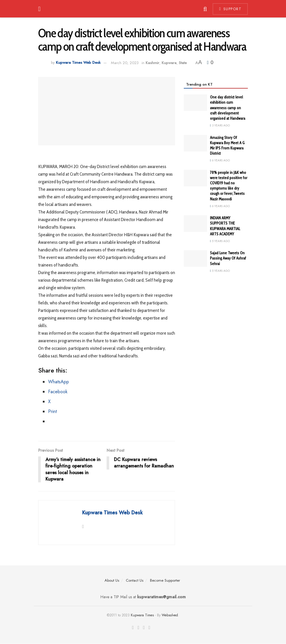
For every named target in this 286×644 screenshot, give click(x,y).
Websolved (170, 615)
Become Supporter (165, 580)
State (183, 63)
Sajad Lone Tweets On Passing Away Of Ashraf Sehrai (228, 258)
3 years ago (220, 125)
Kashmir (152, 63)
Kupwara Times (142, 615)
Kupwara (169, 63)
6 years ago (220, 160)
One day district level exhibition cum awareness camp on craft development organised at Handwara (228, 108)
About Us (112, 580)
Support (230, 9)
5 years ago (220, 241)
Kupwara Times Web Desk (78, 63)
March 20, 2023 (125, 63)
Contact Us (135, 580)
